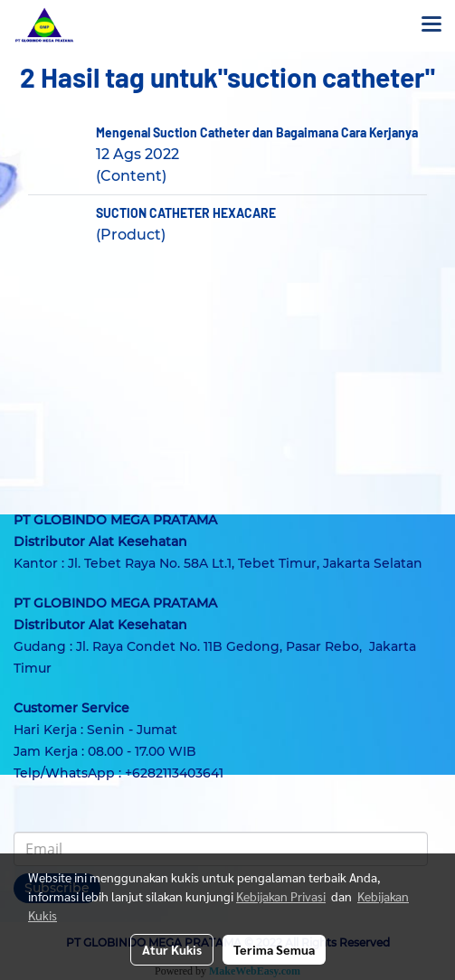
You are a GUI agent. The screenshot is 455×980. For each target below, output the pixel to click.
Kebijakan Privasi (281, 896)
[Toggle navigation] (431, 25)
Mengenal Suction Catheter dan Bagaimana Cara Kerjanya (257, 132)
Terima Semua (274, 949)
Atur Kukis (172, 949)
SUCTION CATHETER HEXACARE (186, 213)
